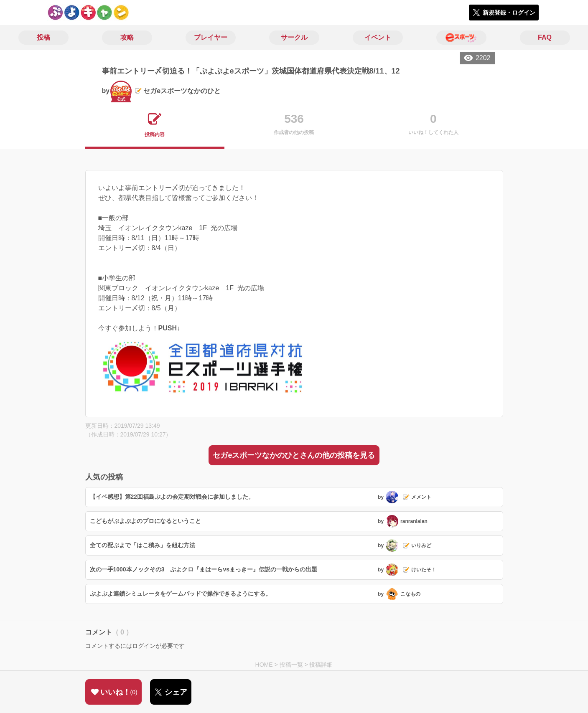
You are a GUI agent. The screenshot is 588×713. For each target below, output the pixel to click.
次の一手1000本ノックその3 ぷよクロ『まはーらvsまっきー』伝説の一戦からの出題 (204, 569)
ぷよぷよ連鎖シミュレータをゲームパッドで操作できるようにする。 (181, 594)
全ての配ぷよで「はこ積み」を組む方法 (143, 545)
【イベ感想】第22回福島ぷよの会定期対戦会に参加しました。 (172, 497)
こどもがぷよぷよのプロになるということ (145, 521)
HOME (264, 665)
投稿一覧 (291, 665)
